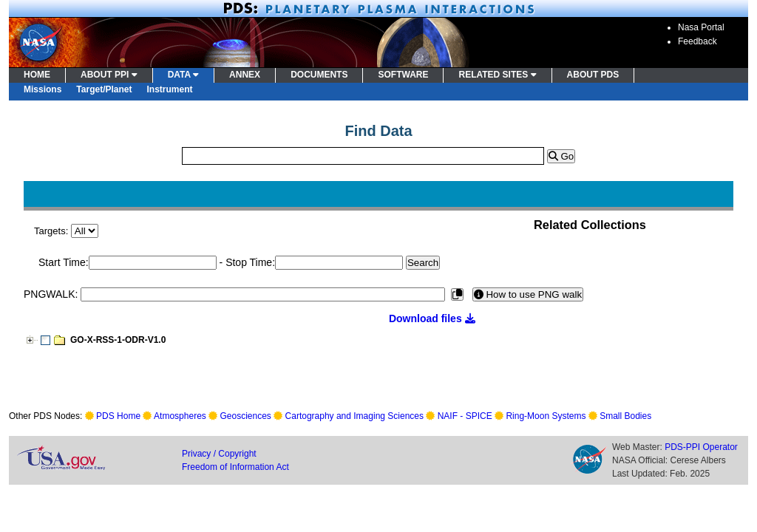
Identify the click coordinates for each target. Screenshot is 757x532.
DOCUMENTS (319, 75)
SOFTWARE (403, 75)
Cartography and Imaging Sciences (354, 416)
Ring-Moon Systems (546, 416)
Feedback (697, 41)
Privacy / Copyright (219, 454)
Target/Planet (104, 89)
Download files (432, 318)
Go (561, 156)
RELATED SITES (497, 75)
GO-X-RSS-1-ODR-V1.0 (118, 340)
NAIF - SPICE (465, 416)
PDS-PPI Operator (701, 447)
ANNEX (245, 75)
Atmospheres (180, 416)
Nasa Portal (701, 27)
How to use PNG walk (528, 294)
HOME (37, 75)
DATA (183, 75)
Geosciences (246, 416)
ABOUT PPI (109, 75)
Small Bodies (625, 416)
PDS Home (118, 416)
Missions (43, 89)
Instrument (170, 89)
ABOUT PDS (593, 75)
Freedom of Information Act (235, 467)
